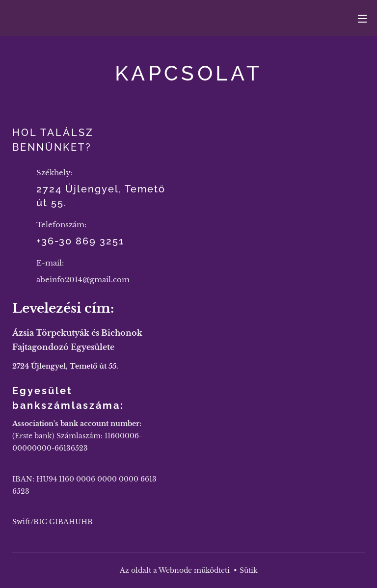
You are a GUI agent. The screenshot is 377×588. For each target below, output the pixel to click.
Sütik (249, 570)
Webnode (175, 570)
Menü (362, 19)
